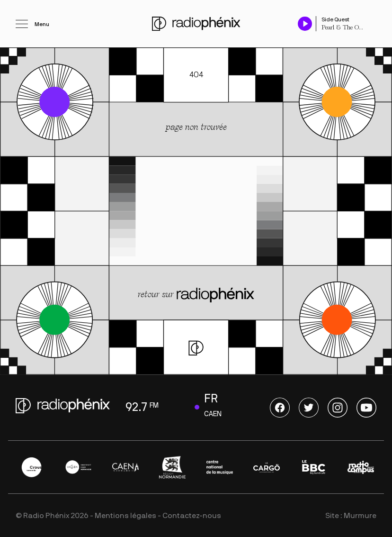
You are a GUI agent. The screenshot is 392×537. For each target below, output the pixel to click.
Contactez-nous (192, 516)
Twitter (309, 408)
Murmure (360, 516)
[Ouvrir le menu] (32, 24)
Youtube (366, 408)
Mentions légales (125, 516)
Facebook (280, 408)
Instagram (338, 408)
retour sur (196, 296)
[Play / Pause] (305, 23)
